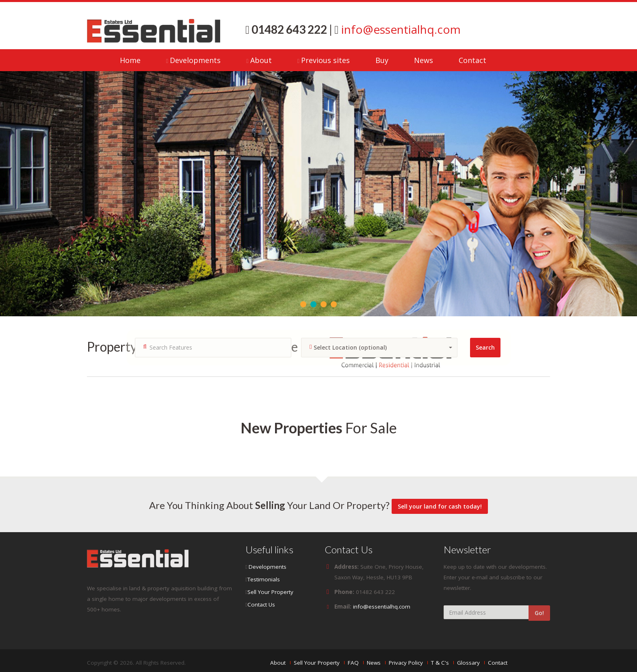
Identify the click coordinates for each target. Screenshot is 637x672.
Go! (539, 613)
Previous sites (325, 60)
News (424, 60)
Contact (472, 60)
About (261, 60)
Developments (195, 60)
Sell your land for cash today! (440, 506)
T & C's (440, 663)
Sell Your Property (270, 592)
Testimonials (264, 579)
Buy (382, 60)
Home (130, 60)
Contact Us (261, 605)
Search (485, 347)
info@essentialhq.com (400, 29)
